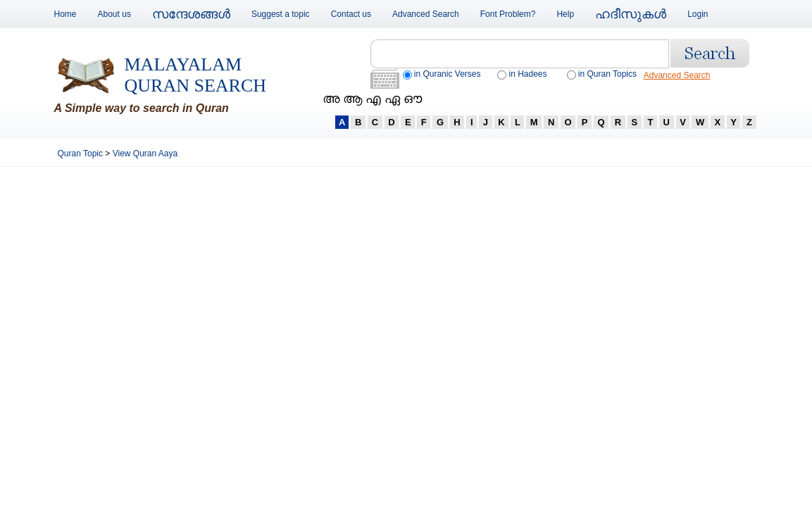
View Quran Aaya (145, 154)
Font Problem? (508, 14)
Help (565, 14)
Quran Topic (82, 154)
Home (65, 14)
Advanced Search (426, 14)
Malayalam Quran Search (196, 75)
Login (698, 14)
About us (114, 14)
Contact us (351, 14)
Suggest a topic (281, 14)
